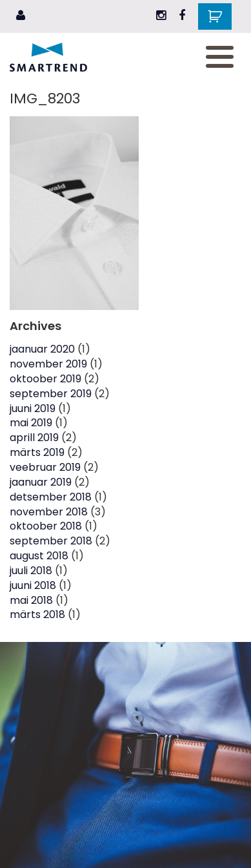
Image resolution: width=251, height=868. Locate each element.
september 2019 (51, 394)
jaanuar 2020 (42, 349)
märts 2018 (37, 615)
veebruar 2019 (45, 467)
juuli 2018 (31, 571)
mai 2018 (31, 600)
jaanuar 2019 (41, 482)
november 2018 (49, 512)
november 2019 (48, 364)
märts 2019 (37, 452)
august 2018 (39, 556)
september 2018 (51, 541)
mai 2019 (31, 423)
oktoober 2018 (46, 526)
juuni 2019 (33, 408)
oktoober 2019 (45, 379)
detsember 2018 (51, 497)
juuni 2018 (33, 585)
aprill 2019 (34, 438)
